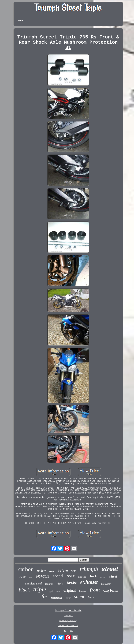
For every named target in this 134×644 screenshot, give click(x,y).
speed (58, 576)
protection (106, 584)
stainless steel (33, 584)
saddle (103, 577)
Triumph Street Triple (68, 611)
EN (65, 631)
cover (68, 598)
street (110, 569)
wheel (113, 576)
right (60, 583)
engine (82, 576)
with (74, 571)
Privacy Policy (68, 621)
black (24, 590)
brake (72, 583)
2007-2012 (43, 576)
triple (40, 589)
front (95, 590)
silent (79, 596)
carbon (26, 569)
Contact (68, 616)
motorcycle (57, 598)
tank (31, 577)
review (41, 570)
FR (71, 631)
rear (70, 576)
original (70, 590)
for (45, 596)
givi (51, 591)
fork (93, 576)
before (63, 571)
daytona (111, 590)
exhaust (89, 582)
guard (52, 571)
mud (58, 592)
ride (23, 577)
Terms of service (68, 626)
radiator (49, 584)
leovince (83, 591)
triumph (89, 569)
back (91, 598)
